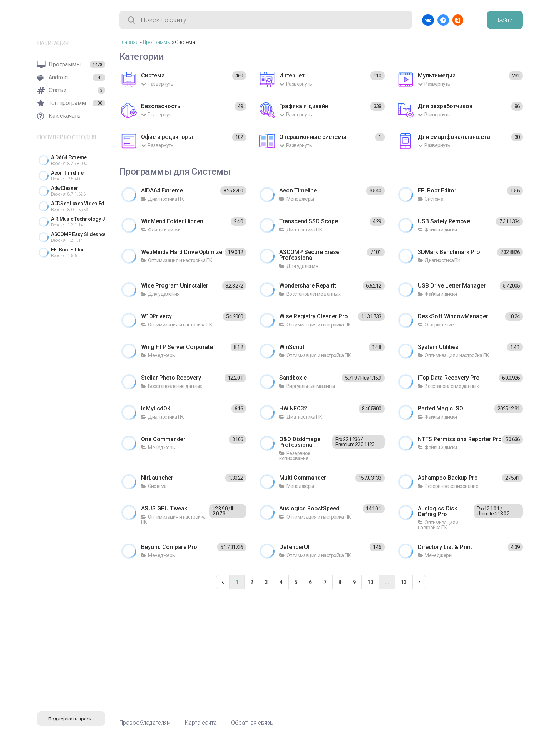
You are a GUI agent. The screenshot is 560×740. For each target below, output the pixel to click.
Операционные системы (313, 137)
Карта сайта (201, 723)
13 (404, 582)
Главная (129, 42)
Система (153, 76)
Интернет (292, 76)
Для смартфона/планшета (454, 137)
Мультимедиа (437, 76)
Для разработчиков (445, 106)
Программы (157, 42)
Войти (505, 20)
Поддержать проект (71, 719)
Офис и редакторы (167, 137)
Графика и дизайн (304, 106)
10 (370, 582)
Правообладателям (145, 723)
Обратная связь (252, 723)
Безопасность (161, 106)
